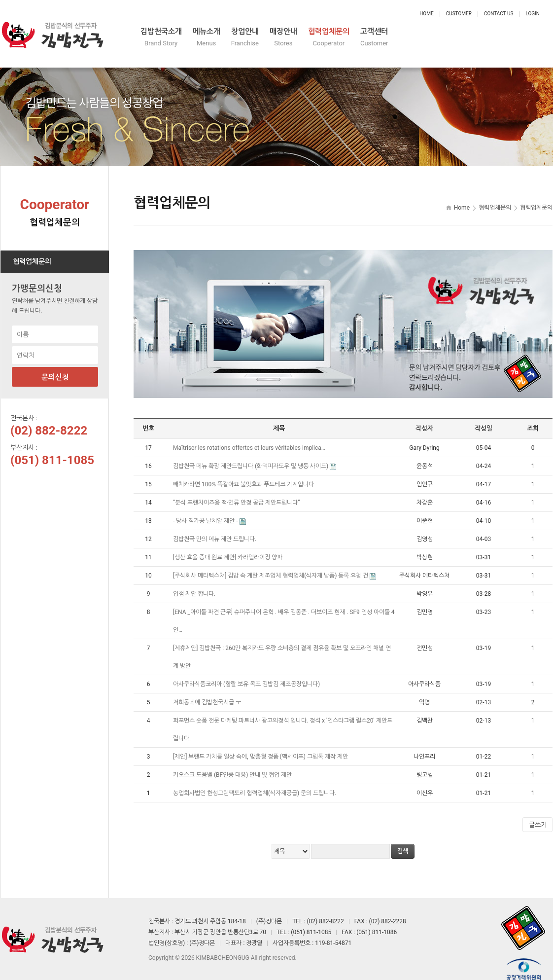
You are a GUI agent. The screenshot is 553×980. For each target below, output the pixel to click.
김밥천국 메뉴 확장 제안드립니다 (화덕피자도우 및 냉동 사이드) (251, 458)
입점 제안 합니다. (195, 585)
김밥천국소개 (214, 38)
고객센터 (524, 38)
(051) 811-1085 (52, 452)
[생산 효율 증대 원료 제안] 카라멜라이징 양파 (228, 549)
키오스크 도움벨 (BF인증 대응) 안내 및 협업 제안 (233, 766)
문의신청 (55, 369)
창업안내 (337, 38)
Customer (459, 14)
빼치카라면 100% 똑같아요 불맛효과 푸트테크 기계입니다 (244, 476)
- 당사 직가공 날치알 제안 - (206, 512)
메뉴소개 (279, 38)
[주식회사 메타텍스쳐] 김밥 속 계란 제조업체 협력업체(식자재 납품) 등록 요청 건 (271, 567)
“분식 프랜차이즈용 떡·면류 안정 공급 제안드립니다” (237, 494)
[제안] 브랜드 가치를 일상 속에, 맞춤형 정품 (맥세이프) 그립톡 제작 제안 (261, 748)
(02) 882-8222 (49, 422)
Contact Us (499, 14)
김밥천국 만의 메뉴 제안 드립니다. (215, 531)
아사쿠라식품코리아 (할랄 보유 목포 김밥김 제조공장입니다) (247, 676)
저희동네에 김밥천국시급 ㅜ (208, 694)
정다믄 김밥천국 (52, 30)
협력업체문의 (459, 38)
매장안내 (394, 38)
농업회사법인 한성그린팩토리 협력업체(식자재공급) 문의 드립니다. (255, 785)
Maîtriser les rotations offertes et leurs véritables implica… (250, 439)
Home (426, 14)
